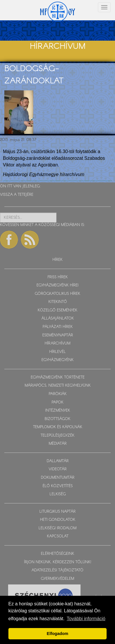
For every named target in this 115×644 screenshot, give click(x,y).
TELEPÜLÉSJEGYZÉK (58, 436)
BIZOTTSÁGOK (58, 419)
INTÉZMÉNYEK (58, 411)
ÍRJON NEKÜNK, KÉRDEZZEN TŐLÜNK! (58, 562)
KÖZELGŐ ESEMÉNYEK (58, 310)
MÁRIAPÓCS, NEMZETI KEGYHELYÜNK (58, 386)
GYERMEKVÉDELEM (58, 579)
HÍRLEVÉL (58, 352)
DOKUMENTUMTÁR (58, 478)
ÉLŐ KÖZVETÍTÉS (58, 486)
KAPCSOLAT (58, 536)
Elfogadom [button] (57, 634)
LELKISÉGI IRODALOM (58, 528)
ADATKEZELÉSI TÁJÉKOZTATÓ (58, 570)
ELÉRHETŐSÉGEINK (58, 554)
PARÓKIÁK (58, 394)
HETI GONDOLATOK (58, 520)
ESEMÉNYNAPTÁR (58, 335)
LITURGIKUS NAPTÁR (58, 512)
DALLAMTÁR (58, 461)
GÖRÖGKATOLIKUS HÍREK (58, 294)
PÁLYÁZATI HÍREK (58, 327)
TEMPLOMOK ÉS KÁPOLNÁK (58, 427)
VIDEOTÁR (58, 469)
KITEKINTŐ (58, 302)
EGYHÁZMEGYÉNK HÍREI (58, 285)
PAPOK (58, 402)
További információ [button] (86, 619)
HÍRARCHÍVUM (58, 343)
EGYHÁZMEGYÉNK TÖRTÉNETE (58, 377)
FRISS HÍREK (58, 277)
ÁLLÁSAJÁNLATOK (58, 319)
